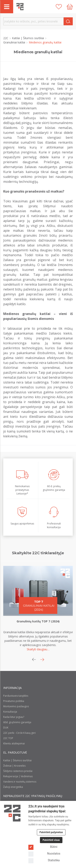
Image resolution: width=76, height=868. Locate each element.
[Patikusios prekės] (59, 7)
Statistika (44, 860)
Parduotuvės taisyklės (16, 696)
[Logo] (12, 813)
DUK (6, 728)
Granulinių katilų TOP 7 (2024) (38, 621)
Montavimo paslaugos (16, 706)
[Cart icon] (70, 7)
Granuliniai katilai (15, 42)
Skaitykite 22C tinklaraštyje (38, 553)
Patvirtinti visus (51, 840)
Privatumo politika (14, 701)
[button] (42, 660)
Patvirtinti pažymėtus (51, 832)
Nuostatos (44, 854)
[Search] (68, 21)
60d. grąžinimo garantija (17, 722)
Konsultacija (10, 712)
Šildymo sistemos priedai (18, 771)
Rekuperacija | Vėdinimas (18, 776)
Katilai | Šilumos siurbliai (28, 38)
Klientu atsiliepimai (14, 743)
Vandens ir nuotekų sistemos (20, 782)
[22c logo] (20, 7)
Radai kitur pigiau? (14, 717)
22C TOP (8, 738)
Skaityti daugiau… (38, 649)
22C (6, 38)
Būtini (43, 847)
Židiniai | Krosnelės (14, 766)
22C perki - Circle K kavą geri (19, 733)
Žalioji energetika (13, 787)
